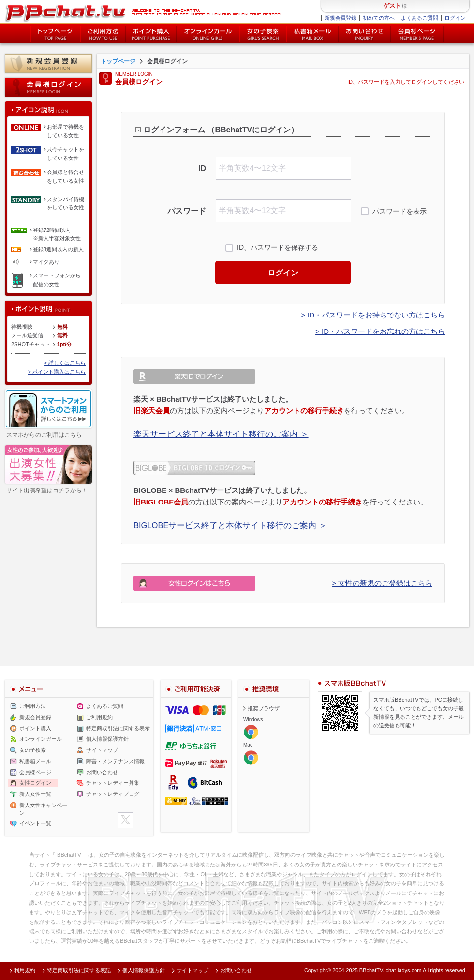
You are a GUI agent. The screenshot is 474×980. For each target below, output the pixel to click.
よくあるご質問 (420, 18)
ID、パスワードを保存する (278, 247)
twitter (126, 820)
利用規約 (25, 970)
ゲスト (392, 6)
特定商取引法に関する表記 (79, 970)
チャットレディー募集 (113, 783)
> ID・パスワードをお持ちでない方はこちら (373, 315)
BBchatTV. (372, 970)
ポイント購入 (151, 34)
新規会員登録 (341, 18)
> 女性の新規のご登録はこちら (382, 583)
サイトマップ (102, 750)
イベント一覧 (35, 823)
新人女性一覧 (35, 794)
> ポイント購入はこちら (57, 372)
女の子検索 (263, 34)
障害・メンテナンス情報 (115, 761)
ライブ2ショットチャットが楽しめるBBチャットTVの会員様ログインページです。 (143, 12)
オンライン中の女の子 (208, 34)
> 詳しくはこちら (65, 363)
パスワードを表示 (400, 211)
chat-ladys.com (403, 970)
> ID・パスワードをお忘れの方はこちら (380, 331)
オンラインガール (41, 739)
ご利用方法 (103, 34)
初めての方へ (379, 18)
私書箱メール (312, 34)
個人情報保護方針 (107, 739)
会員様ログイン (48, 87)
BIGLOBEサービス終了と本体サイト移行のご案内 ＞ (230, 525)
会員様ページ (417, 34)
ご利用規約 (99, 717)
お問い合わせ (365, 34)
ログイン (455, 18)
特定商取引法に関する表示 (118, 728)
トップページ (55, 34)
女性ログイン (35, 783)
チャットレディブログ (113, 794)
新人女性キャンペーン (43, 809)
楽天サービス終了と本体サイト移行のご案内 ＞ (221, 434)
